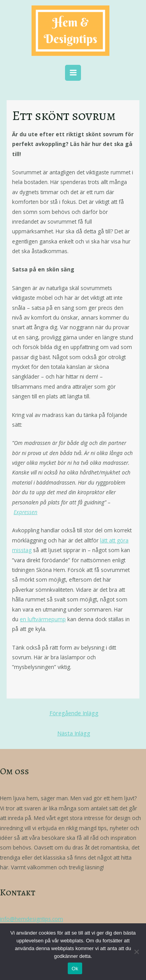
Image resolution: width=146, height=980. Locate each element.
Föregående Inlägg (74, 713)
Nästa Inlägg (74, 733)
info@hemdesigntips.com (32, 919)
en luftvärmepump (43, 619)
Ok (75, 969)
